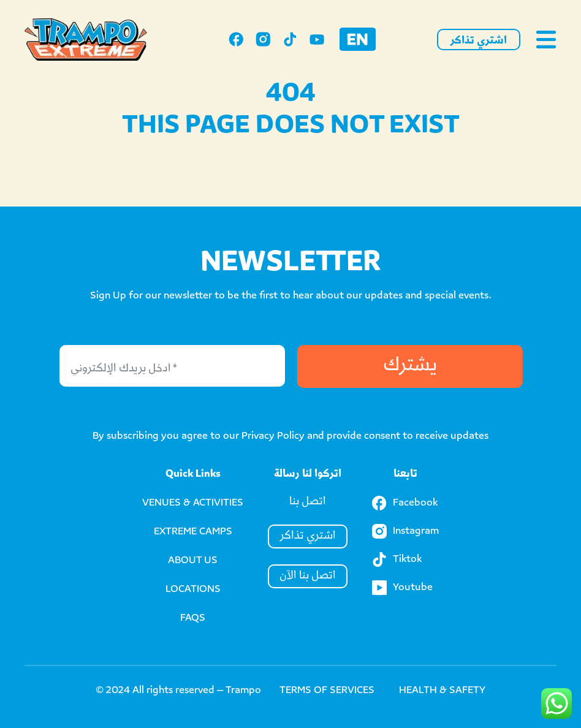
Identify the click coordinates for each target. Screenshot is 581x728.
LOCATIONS (193, 590)
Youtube (402, 588)
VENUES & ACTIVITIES (193, 503)
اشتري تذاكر (479, 41)
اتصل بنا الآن (308, 576)
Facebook (405, 503)
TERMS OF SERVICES (327, 691)
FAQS (193, 619)
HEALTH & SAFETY (442, 691)
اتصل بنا (308, 502)
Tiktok (397, 559)
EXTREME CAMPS (193, 532)
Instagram (405, 531)
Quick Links (193, 475)
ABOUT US (193, 561)
